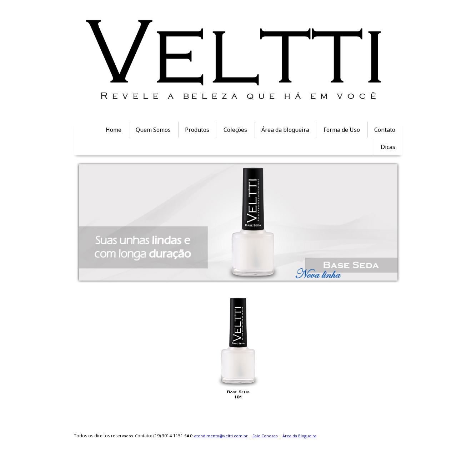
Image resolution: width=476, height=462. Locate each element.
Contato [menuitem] (385, 130)
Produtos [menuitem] (197, 130)
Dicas (388, 147)
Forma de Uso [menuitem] (342, 130)
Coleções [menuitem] (235, 130)
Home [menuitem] (114, 130)
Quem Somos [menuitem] (153, 130)
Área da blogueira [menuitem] (285, 130)
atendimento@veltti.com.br (221, 436)
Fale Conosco (265, 436)
